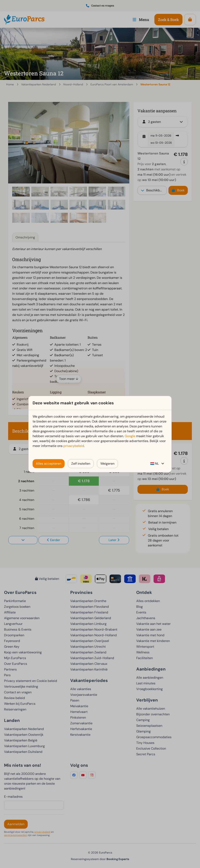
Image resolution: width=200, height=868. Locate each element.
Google (130, 436)
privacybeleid (74, 446)
